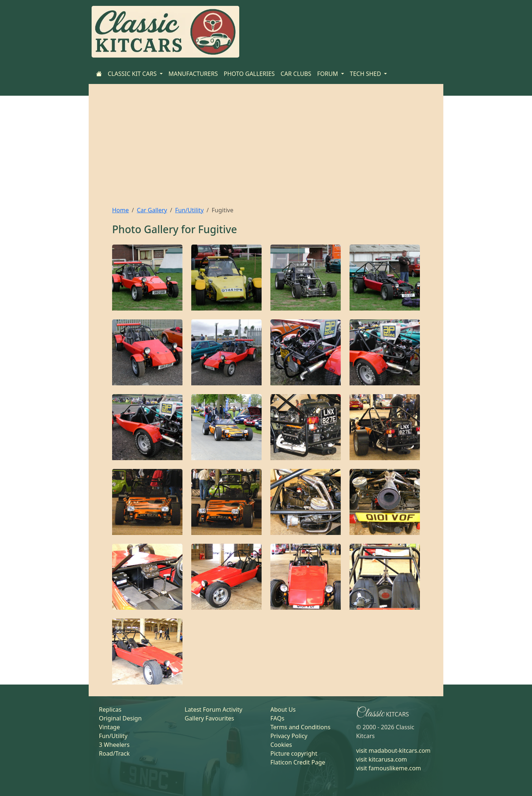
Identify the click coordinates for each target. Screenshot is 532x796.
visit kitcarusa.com (382, 759)
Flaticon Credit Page (298, 762)
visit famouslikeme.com (389, 768)
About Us (283, 709)
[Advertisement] (266, 151)
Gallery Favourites (209, 718)
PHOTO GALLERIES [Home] (249, 74)
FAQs (277, 718)
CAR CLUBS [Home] (296, 74)
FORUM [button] (328, 74)
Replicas (110, 709)
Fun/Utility (189, 210)
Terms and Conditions (300, 727)
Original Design (120, 718)
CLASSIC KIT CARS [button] (133, 74)
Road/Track (114, 753)
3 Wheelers (114, 745)
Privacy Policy (289, 736)
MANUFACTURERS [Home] (193, 74)
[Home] (99, 74)
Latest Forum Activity (213, 709)
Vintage (109, 727)
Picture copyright (294, 753)
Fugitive (218, 229)
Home (121, 210)
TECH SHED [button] (366, 74)
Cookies (281, 745)
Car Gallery (152, 210)
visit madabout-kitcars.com (393, 751)
